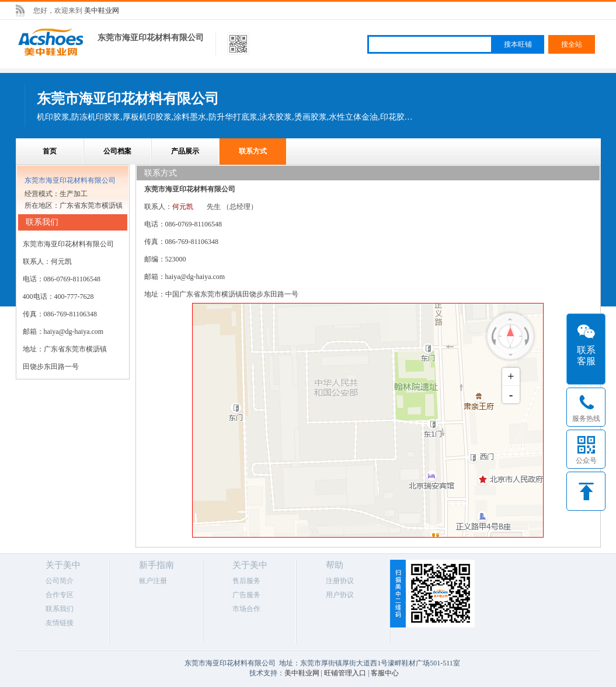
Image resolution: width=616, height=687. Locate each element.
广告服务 (246, 595)
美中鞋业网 (102, 11)
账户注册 (153, 581)
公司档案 (117, 151)
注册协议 (340, 581)
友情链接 (60, 623)
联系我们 (60, 609)
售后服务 (246, 581)
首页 (50, 151)
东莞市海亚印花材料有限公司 (151, 38)
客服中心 (385, 673)
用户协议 (340, 595)
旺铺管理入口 (345, 673)
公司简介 (60, 581)
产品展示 (185, 151)
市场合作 (246, 609)
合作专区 (60, 595)
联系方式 (253, 151)
